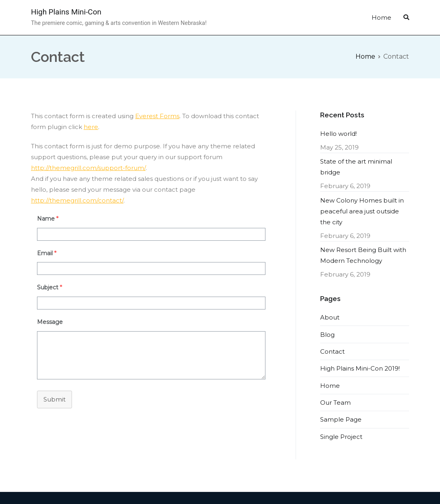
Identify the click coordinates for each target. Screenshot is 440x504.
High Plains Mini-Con (66, 12)
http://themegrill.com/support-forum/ (88, 168)
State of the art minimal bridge (356, 167)
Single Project (341, 437)
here (91, 127)
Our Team (335, 403)
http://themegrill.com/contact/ (77, 200)
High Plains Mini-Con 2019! (360, 368)
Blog (327, 335)
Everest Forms (157, 116)
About (330, 317)
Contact (332, 351)
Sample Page (341, 419)
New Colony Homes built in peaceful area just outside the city (362, 211)
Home (381, 17)
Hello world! (338, 134)
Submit (54, 399)
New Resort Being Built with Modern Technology (363, 255)
